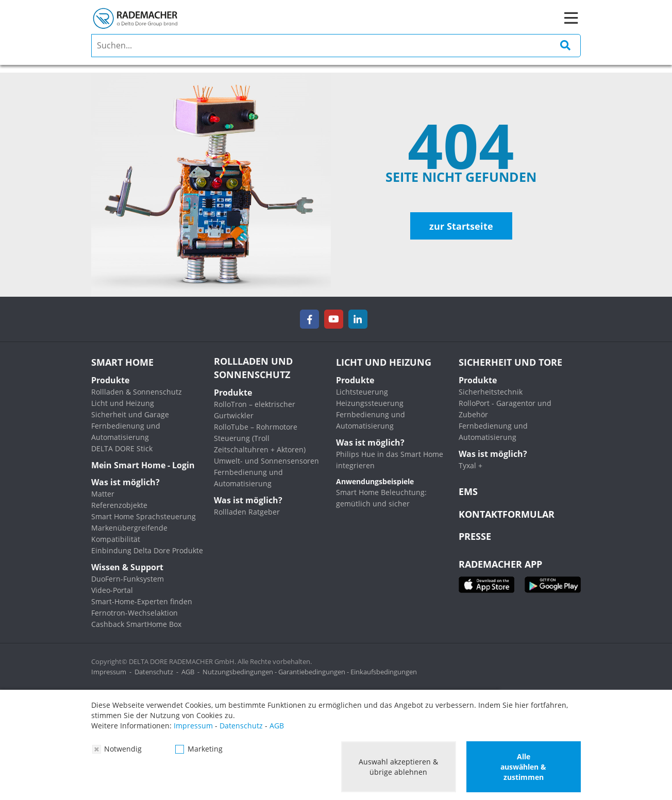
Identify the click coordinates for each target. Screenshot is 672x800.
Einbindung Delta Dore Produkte (147, 550)
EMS (468, 491)
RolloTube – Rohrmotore (256, 427)
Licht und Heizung (123, 403)
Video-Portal (112, 590)
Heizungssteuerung (370, 403)
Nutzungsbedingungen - (240, 672)
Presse (475, 536)
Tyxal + (471, 465)
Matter (103, 494)
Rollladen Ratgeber (247, 512)
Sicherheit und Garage (130, 414)
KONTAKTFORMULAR (507, 514)
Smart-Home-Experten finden (142, 601)
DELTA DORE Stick (122, 448)
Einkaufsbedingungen (384, 672)
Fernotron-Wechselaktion (135, 613)
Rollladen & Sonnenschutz (137, 392)
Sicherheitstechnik (491, 392)
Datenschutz (154, 672)
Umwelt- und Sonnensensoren (266, 461)
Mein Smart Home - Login (143, 465)
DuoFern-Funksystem (128, 579)
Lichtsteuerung (362, 392)
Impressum (109, 672)
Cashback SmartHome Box (136, 624)
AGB (188, 672)
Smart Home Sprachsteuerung (144, 516)
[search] (336, 46)
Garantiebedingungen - (314, 672)
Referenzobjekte (119, 505)
